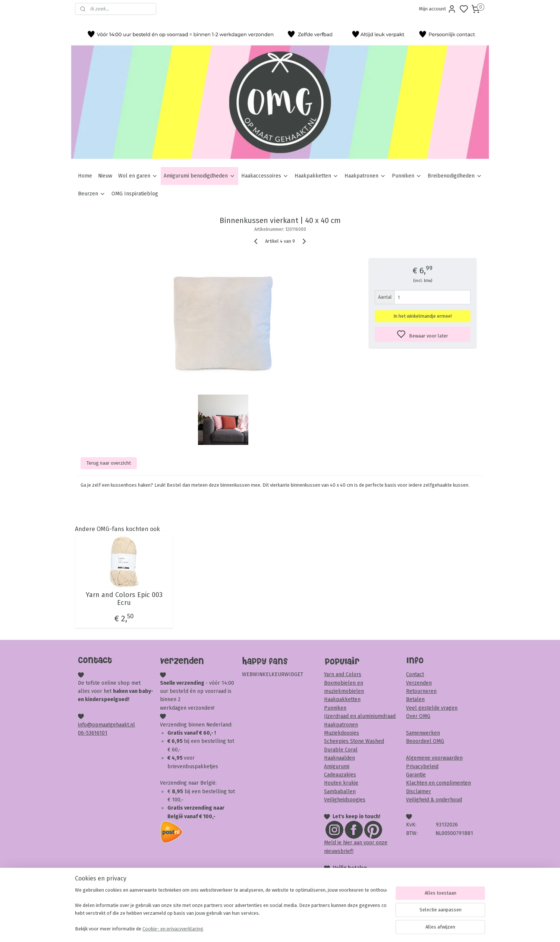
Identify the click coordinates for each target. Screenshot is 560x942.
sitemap (309, 928)
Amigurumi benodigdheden (199, 176)
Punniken (407, 176)
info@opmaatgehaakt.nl (106, 725)
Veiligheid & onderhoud (434, 800)
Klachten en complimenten (438, 783)
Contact (415, 674)
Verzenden (419, 683)
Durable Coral (341, 750)
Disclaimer (419, 792)
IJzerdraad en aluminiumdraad (360, 716)
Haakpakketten (317, 176)
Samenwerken (423, 733)
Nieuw (105, 176)
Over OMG (418, 716)
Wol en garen (138, 176)
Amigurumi (337, 767)
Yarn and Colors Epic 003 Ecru (124, 599)
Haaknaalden (339, 758)
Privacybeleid (422, 767)
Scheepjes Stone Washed (354, 741)
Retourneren (421, 691)
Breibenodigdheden (455, 176)
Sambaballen (340, 792)
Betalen (415, 699)
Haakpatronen (365, 176)
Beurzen (92, 194)
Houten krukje (341, 783)
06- (82, 733)
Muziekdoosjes (342, 733)
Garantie (416, 775)
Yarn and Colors (343, 674)
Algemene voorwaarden (434, 758)
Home (85, 176)
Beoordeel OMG (425, 741)
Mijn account (438, 9)
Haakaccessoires (265, 176)
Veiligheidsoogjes (345, 800)
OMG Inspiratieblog (135, 194)
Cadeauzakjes (340, 775)
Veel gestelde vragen (432, 708)
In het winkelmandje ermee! (423, 316)
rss (323, 928)
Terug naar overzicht (109, 463)
